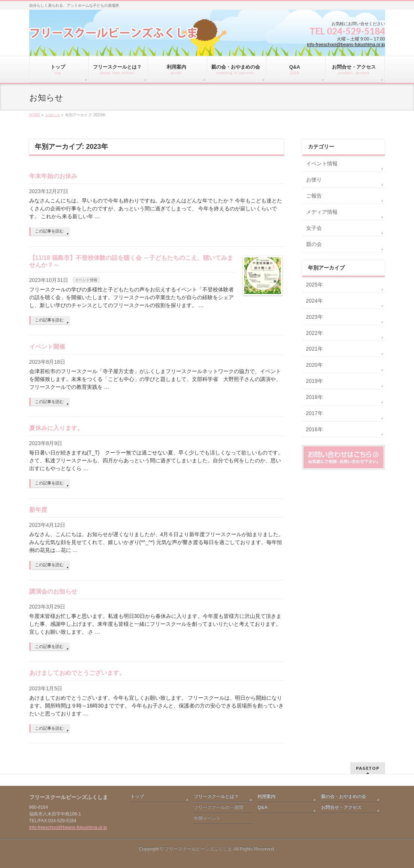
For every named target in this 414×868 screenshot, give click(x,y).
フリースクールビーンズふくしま (198, 849)
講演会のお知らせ (53, 591)
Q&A (262, 807)
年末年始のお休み (53, 176)
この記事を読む (49, 231)
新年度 (38, 510)
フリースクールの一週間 (218, 807)
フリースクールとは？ (216, 796)
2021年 (315, 349)
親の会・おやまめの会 (344, 796)
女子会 (314, 228)
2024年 (315, 301)
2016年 (315, 429)
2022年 (315, 333)
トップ (137, 796)
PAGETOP (368, 768)
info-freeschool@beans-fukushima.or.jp (346, 45)
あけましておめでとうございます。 (77, 673)
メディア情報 (322, 212)
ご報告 (314, 196)
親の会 (314, 244)
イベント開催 (47, 347)
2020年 (315, 365)
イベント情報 (86, 280)
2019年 (315, 381)
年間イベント (207, 818)
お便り (314, 180)
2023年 (315, 317)
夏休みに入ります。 (56, 428)
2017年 (315, 413)
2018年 (315, 397)
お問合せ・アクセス (341, 807)
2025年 (315, 285)
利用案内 (266, 796)
